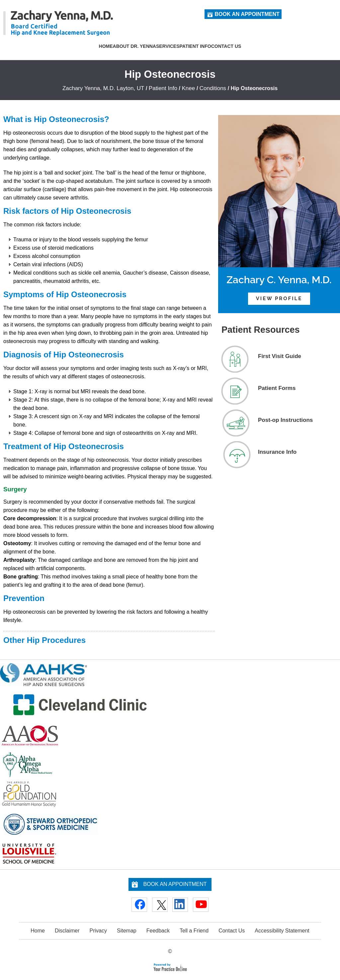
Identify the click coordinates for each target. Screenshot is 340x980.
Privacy (98, 931)
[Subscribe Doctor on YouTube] (201, 905)
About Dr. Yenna (134, 46)
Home (106, 46)
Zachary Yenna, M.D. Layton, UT (103, 88)
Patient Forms (277, 388)
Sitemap (127, 931)
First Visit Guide (280, 356)
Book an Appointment (247, 14)
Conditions (214, 88)
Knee (189, 88)
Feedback (158, 931)
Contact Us (226, 46)
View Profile (279, 299)
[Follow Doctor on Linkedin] (180, 905)
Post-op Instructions (285, 420)
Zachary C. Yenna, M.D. (279, 280)
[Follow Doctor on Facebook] (139, 905)
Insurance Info (277, 452)
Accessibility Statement (282, 931)
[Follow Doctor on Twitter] (160, 905)
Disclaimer (67, 931)
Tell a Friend (194, 931)
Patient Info (195, 46)
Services (168, 46)
